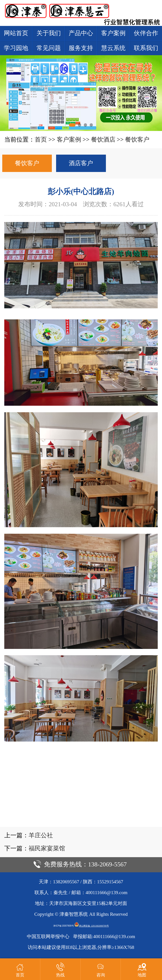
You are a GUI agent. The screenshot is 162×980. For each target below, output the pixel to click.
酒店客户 (81, 163)
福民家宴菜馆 (47, 848)
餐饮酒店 (103, 140)
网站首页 (16, 33)
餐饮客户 (137, 140)
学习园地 (16, 48)
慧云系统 (113, 48)
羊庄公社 (41, 835)
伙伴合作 (146, 33)
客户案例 (113, 33)
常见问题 (49, 48)
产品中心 (81, 33)
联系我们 (146, 48)
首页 (41, 140)
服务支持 (81, 48)
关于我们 (49, 33)
